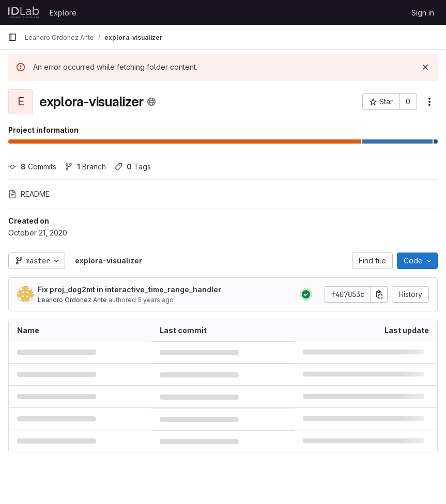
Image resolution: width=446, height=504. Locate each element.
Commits (32, 167)
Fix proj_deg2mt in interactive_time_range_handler (129, 289)
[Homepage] (24, 12)
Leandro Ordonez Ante (72, 300)
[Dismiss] (425, 67)
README (29, 194)
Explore (63, 13)
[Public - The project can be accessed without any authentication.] (151, 102)
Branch (85, 167)
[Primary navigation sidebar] (12, 37)
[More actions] (429, 102)
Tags (133, 167)
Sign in (423, 13)
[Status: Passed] (306, 294)
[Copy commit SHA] (379, 294)
